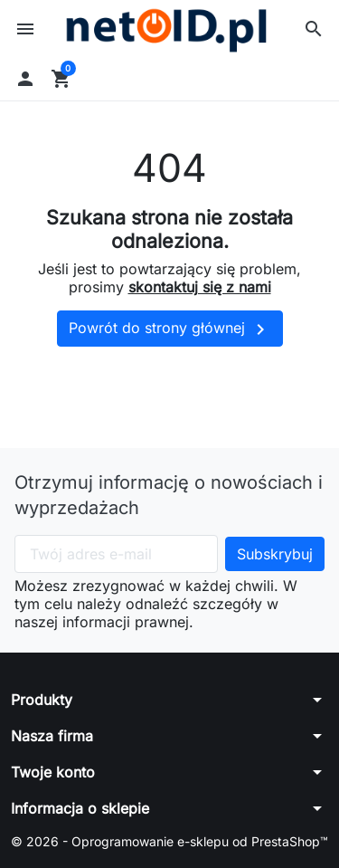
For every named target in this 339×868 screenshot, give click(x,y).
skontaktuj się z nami (200, 287)
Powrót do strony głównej (170, 329)
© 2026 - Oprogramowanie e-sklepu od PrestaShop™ (169, 841)
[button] (314, 29)
